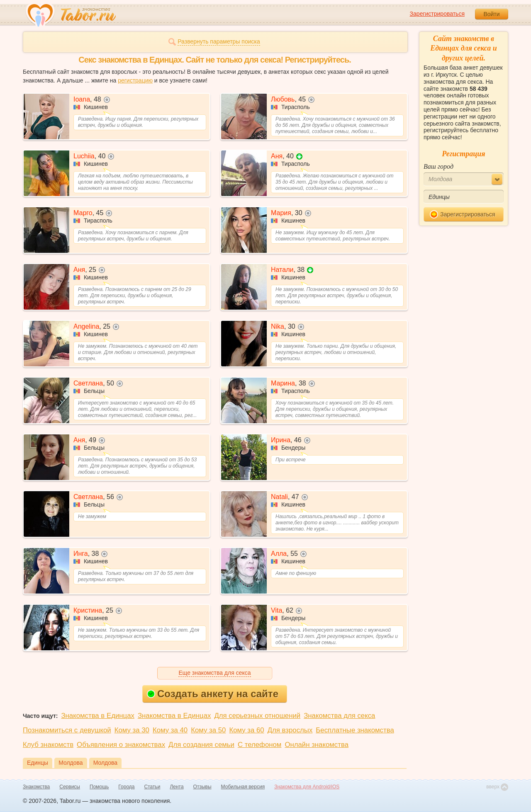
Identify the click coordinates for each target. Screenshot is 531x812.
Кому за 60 (246, 730)
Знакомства (36, 787)
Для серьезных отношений (257, 716)
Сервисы (70, 787)
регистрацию (135, 80)
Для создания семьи (201, 745)
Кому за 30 (132, 730)
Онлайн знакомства (317, 745)
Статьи (152, 787)
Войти (491, 14)
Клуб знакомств (48, 745)
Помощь (99, 787)
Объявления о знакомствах (121, 745)
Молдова (71, 763)
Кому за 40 (170, 730)
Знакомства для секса (339, 716)
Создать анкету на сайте (213, 694)
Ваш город (438, 166)
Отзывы (202, 787)
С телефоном (259, 745)
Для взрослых (290, 730)
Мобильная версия (243, 787)
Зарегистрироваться (437, 14)
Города (126, 787)
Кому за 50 (208, 730)
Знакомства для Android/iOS (307, 787)
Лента (177, 787)
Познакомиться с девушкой (67, 730)
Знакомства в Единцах (97, 716)
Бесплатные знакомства (355, 730)
